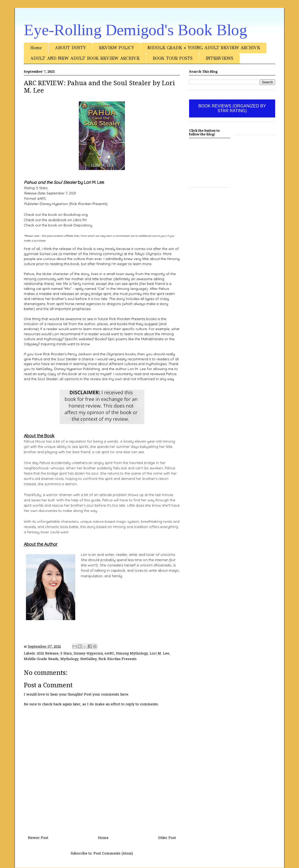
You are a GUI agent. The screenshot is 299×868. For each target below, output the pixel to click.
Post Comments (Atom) (113, 854)
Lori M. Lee (159, 654)
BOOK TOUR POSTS (173, 58)
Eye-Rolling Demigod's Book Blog (135, 30)
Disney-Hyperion (88, 654)
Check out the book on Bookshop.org (56, 215)
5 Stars (66, 654)
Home (36, 48)
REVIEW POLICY (117, 48)
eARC (109, 654)
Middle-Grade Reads (41, 659)
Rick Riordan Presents (118, 659)
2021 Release (48, 654)
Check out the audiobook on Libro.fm (55, 220)
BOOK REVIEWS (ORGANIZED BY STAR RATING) (232, 108)
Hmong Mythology (132, 654)
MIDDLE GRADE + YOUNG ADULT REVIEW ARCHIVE (204, 48)
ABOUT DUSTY (70, 48)
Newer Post (38, 838)
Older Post (167, 838)
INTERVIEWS (219, 58)
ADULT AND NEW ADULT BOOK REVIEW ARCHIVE (85, 58)
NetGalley (88, 659)
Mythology (69, 659)
